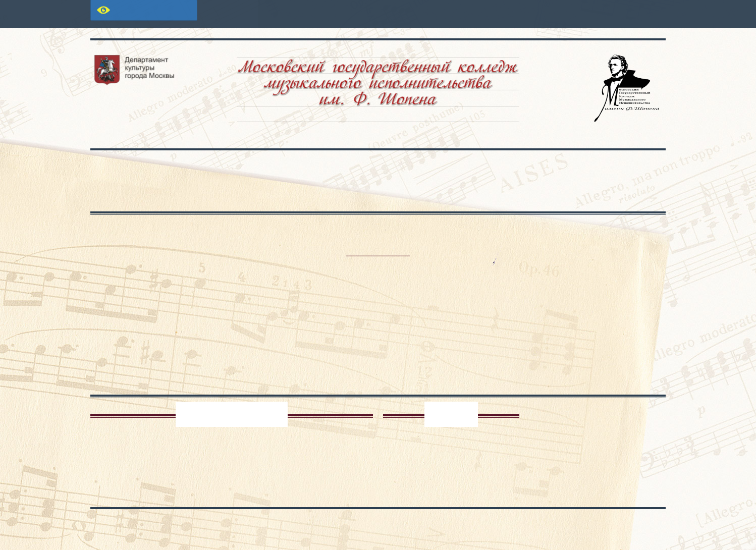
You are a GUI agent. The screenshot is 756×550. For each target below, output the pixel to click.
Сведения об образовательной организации (149, 181)
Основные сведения (252, 167)
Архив (451, 414)
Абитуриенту (350, 167)
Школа (443, 167)
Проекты (527, 167)
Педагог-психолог (232, 414)
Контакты (619, 167)
